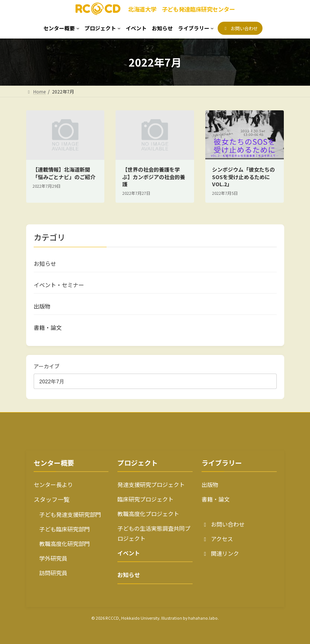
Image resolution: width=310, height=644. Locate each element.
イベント (129, 553)
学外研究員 (50, 558)
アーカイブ (47, 366)
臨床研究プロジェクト (145, 499)
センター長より (53, 484)
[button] (240, 28)
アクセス (217, 539)
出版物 (42, 306)
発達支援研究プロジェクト (151, 484)
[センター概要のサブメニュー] (61, 28)
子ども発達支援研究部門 (67, 514)
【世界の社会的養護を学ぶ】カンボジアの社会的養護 (154, 177)
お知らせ (45, 263)
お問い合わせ (223, 524)
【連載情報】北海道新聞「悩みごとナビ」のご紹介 (64, 173)
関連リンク (220, 553)
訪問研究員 (50, 573)
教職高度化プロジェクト (148, 514)
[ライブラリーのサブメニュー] (196, 28)
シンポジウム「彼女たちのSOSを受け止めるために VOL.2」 (244, 177)
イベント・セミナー (59, 285)
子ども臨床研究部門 (62, 529)
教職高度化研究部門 (62, 544)
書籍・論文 (48, 327)
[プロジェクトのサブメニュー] (102, 28)
